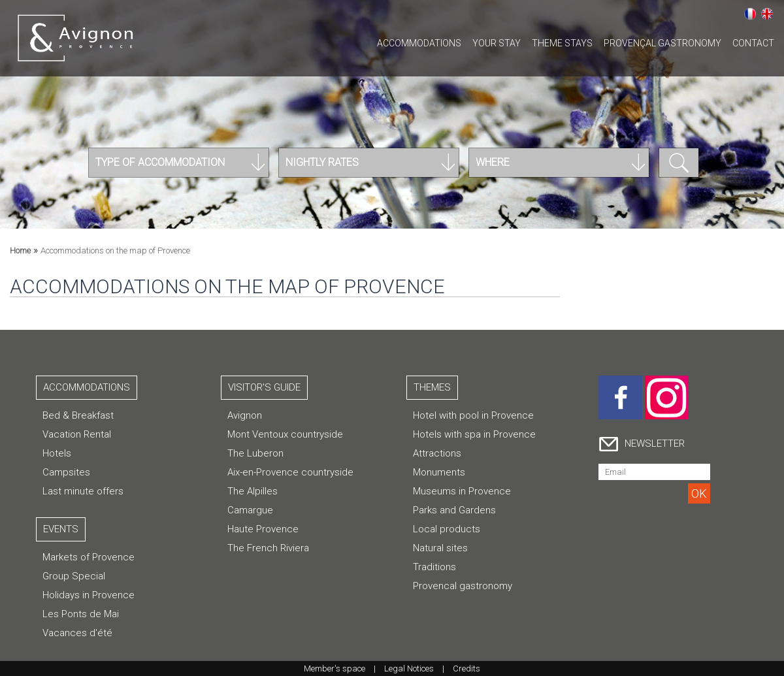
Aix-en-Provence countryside (290, 472)
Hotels (57, 453)
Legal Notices (409, 668)
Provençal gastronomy (662, 43)
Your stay (497, 43)
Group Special (74, 576)
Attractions (437, 453)
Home (20, 250)
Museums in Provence (462, 491)
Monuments (439, 472)
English (767, 14)
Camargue (250, 510)
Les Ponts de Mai (81, 614)
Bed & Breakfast (78, 415)
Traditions (434, 567)
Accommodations (419, 43)
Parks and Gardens (454, 510)
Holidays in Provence (89, 595)
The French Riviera (268, 548)
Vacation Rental (77, 434)
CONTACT (753, 43)
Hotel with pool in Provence (473, 415)
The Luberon (255, 453)
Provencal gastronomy (463, 586)
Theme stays (562, 43)
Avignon (245, 415)
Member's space (335, 668)
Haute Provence (263, 529)
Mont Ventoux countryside (285, 434)
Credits (466, 668)
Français (750, 14)
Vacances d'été (77, 633)
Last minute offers (83, 491)
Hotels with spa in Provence (474, 434)
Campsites (66, 472)
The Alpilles (253, 491)
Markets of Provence (89, 557)
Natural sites (440, 548)
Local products (447, 529)
